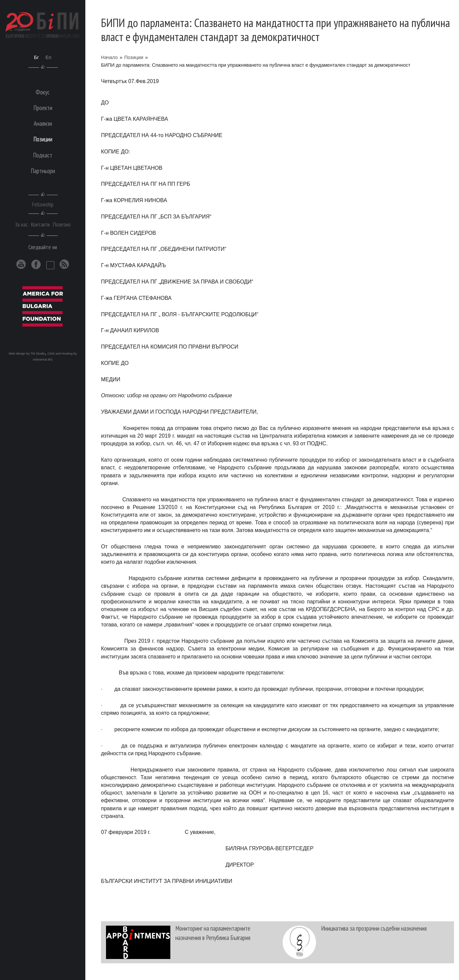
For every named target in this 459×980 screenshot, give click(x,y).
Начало (109, 57)
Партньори (43, 171)
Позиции (134, 57)
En (49, 57)
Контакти (40, 224)
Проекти (43, 108)
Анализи (43, 123)
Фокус (43, 92)
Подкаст (43, 155)
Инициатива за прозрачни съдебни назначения (374, 928)
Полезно (62, 224)
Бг (36, 57)
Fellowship (43, 204)
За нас (21, 224)
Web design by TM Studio (27, 353)
